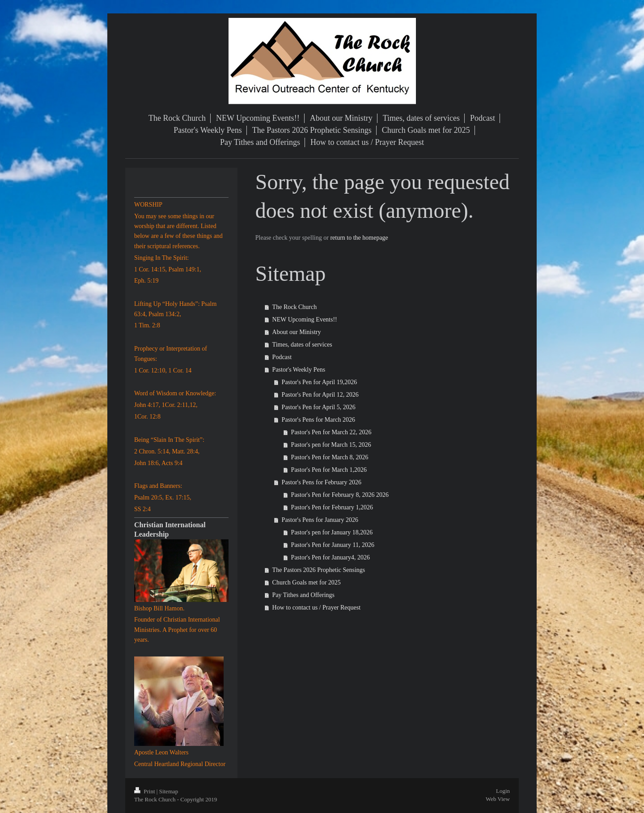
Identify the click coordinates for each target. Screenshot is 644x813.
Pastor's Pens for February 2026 (322, 482)
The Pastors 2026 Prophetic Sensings (319, 570)
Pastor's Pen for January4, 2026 (330, 557)
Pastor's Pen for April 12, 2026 (320, 395)
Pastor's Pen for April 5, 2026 (319, 407)
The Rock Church (295, 307)
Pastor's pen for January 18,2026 (332, 532)
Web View (498, 799)
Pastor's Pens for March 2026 (318, 420)
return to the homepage (359, 238)
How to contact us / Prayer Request (317, 608)
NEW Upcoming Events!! (305, 320)
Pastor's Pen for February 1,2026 (332, 507)
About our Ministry (297, 332)
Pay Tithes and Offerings (303, 595)
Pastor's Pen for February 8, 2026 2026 (340, 495)
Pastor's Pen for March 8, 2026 (330, 457)
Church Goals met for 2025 (307, 582)
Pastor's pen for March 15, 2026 (331, 445)
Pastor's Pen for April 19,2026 (320, 382)
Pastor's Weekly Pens (299, 370)
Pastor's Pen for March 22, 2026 (331, 432)
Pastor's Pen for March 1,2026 (329, 470)
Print (145, 791)
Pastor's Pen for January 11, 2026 (333, 545)
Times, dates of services (302, 345)
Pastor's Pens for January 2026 (320, 520)
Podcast (282, 357)
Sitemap (169, 791)
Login (503, 791)
